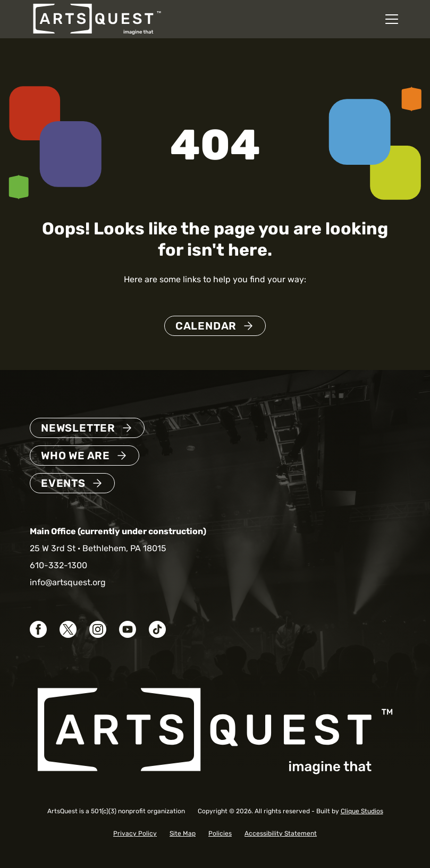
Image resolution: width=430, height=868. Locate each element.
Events (63, 483)
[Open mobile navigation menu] (392, 19)
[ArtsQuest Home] (97, 18)
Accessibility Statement (281, 833)
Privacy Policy (135, 833)
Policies (220, 833)
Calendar (206, 326)
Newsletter (78, 428)
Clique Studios (362, 811)
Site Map (183, 833)
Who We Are (75, 456)
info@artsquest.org (68, 582)
